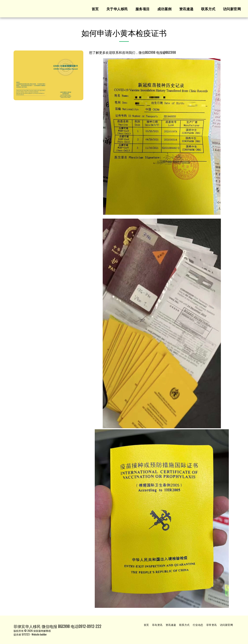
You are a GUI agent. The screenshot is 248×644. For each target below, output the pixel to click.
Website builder (39, 634)
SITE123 (26, 634)
